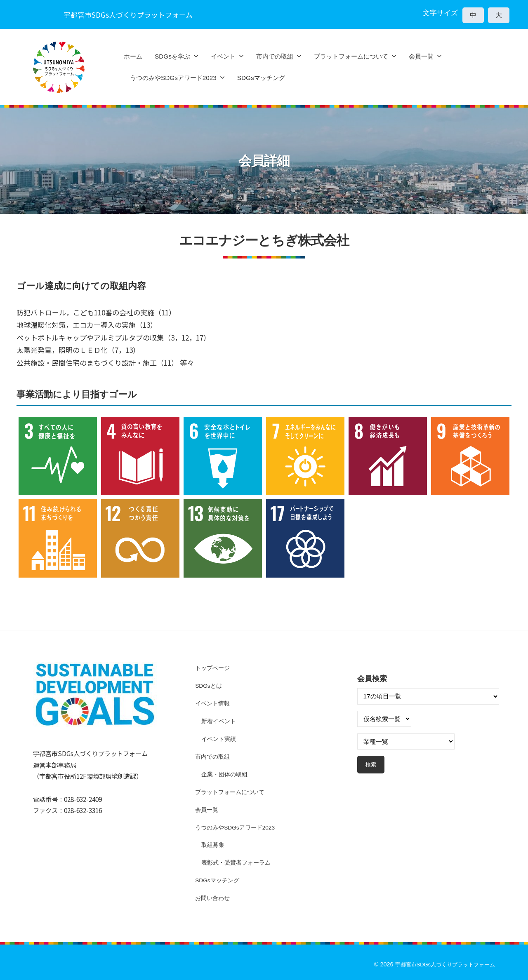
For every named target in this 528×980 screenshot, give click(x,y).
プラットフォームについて (351, 56)
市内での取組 (275, 56)
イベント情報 (214, 703)
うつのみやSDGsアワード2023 (173, 78)
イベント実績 (220, 739)
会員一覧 (421, 56)
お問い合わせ (214, 897)
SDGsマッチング (261, 78)
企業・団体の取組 (226, 774)
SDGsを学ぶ (172, 56)
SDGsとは (210, 685)
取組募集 (214, 845)
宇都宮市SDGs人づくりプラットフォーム (441, 964)
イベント (223, 56)
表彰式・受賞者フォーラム (238, 862)
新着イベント (220, 721)
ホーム (133, 56)
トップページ (214, 668)
